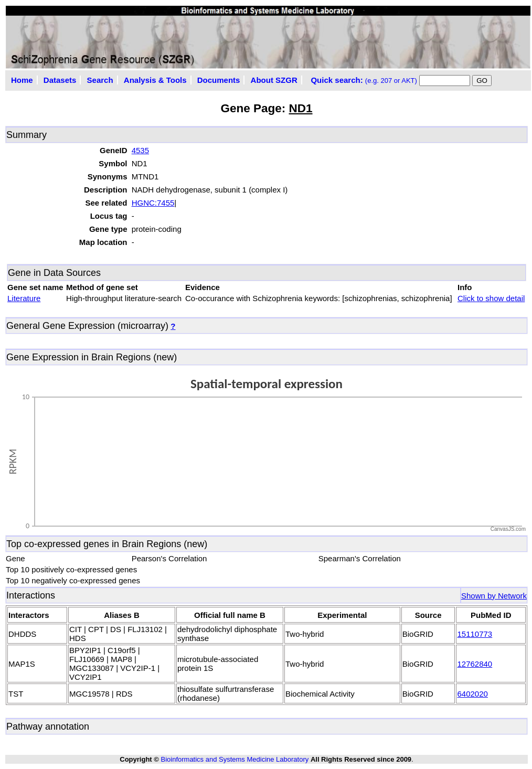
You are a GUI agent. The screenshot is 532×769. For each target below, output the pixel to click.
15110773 (475, 634)
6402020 (472, 694)
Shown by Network (494, 596)
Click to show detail (491, 298)
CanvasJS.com (508, 529)
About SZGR (274, 80)
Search (100, 80)
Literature (24, 298)
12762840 (475, 664)
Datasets (60, 80)
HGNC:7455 (153, 203)
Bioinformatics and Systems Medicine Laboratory (235, 759)
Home (22, 80)
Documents (219, 80)
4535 (140, 150)
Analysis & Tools (155, 80)
